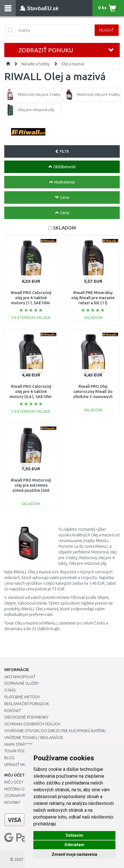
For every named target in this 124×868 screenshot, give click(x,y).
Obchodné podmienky (26, 717)
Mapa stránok (18, 744)
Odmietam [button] (74, 845)
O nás (10, 690)
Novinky (12, 802)
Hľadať (107, 30)
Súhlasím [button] (74, 835)
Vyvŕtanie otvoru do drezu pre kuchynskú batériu (55, 731)
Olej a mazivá (73, 64)
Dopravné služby (22, 683)
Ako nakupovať (20, 677)
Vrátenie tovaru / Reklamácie (34, 738)
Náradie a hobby (36, 64)
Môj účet (14, 782)
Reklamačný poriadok (27, 704)
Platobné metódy (22, 697)
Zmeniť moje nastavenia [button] (74, 854)
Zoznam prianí (19, 796)
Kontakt (13, 711)
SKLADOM (64, 228)
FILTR (62, 151)
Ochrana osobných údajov (32, 724)
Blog (9, 758)
